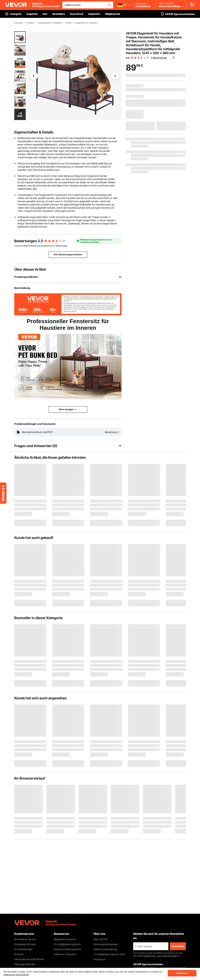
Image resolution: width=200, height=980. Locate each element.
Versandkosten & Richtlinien (29, 959)
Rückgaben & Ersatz (25, 944)
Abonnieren (178, 946)
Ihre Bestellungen (24, 949)
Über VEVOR (100, 939)
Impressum (100, 959)
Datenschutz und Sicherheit (16, 975)
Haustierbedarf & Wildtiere (50, 23)
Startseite (19, 23)
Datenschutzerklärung (105, 949)
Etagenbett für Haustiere (86, 23)
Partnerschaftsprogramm (67, 949)
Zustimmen (182, 973)
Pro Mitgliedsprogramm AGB (109, 954)
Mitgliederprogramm (65, 939)
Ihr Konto (19, 954)
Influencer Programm (65, 954)
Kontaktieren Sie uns (25, 939)
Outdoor (31, 23)
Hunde (68, 23)
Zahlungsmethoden (25, 964)
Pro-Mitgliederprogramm (67, 944)
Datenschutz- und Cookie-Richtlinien (161, 956)
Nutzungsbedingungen (106, 944)
